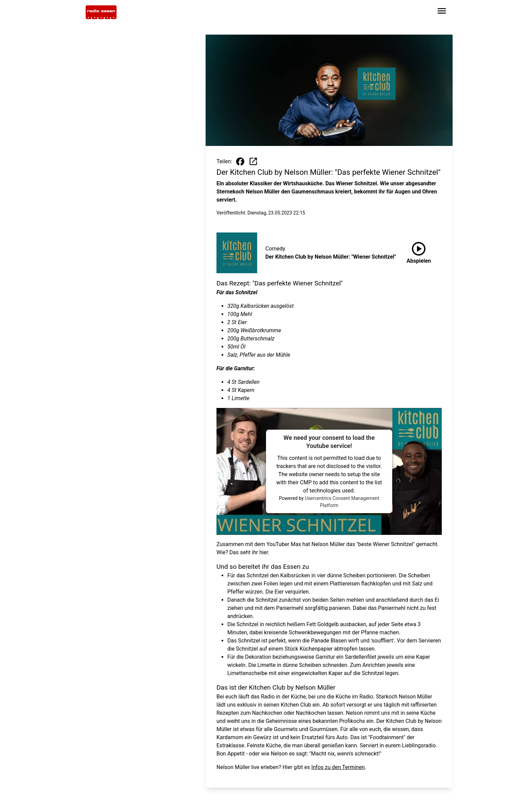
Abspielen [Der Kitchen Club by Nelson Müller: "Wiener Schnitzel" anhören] (419, 251)
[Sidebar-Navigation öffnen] (442, 12)
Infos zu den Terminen (338, 767)
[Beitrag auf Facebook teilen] (240, 162)
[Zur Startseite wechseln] (101, 12)
